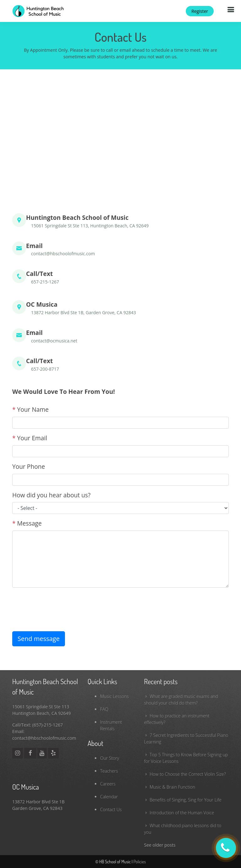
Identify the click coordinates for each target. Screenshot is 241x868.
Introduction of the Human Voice (182, 813)
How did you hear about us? (51, 495)
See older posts (160, 845)
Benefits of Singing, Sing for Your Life (186, 800)
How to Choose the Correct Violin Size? (188, 774)
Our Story (110, 758)
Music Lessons (114, 696)
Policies (139, 862)
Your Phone (29, 466)
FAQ (104, 709)
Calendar (109, 797)
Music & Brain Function (172, 787)
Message (27, 523)
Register (200, 11)
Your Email (30, 438)
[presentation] (60, 605)
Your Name (30, 409)
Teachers (109, 771)
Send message (39, 639)
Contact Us (111, 810)
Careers (108, 784)
